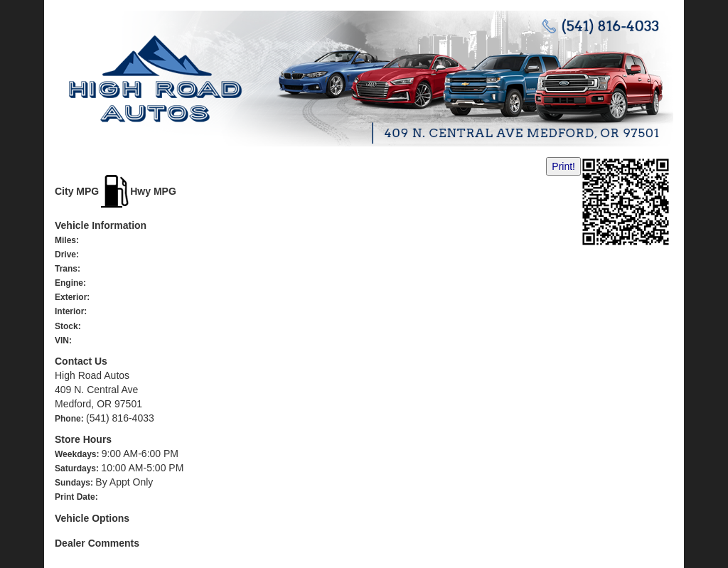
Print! (563, 166)
